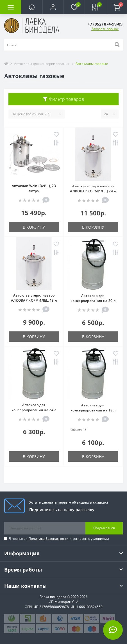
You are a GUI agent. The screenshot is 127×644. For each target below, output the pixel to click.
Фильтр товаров (63, 99)
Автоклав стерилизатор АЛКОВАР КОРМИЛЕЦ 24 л (93, 189)
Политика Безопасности (48, 539)
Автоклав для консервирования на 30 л (93, 298)
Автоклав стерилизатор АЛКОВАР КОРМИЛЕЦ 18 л (34, 298)
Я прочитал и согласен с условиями (59, 539)
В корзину (34, 227)
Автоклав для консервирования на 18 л (93, 408)
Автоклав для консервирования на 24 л (34, 407)
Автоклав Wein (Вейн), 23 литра (34, 188)
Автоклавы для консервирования (42, 64)
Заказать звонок (105, 29)
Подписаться (104, 528)
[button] (53, 7)
